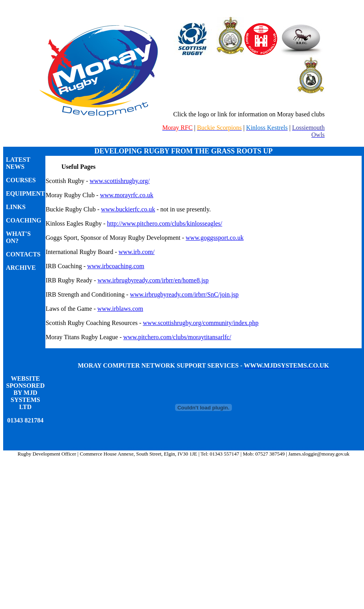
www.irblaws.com (120, 309)
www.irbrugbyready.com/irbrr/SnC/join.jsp (184, 294)
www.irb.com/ (137, 252)
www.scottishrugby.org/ (119, 181)
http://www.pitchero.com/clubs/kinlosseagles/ (164, 223)
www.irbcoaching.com (116, 266)
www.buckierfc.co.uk (128, 209)
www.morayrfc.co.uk (126, 195)
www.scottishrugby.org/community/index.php (201, 323)
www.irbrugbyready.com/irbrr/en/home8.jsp (153, 280)
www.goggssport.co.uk (215, 238)
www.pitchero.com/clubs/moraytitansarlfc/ (177, 337)
